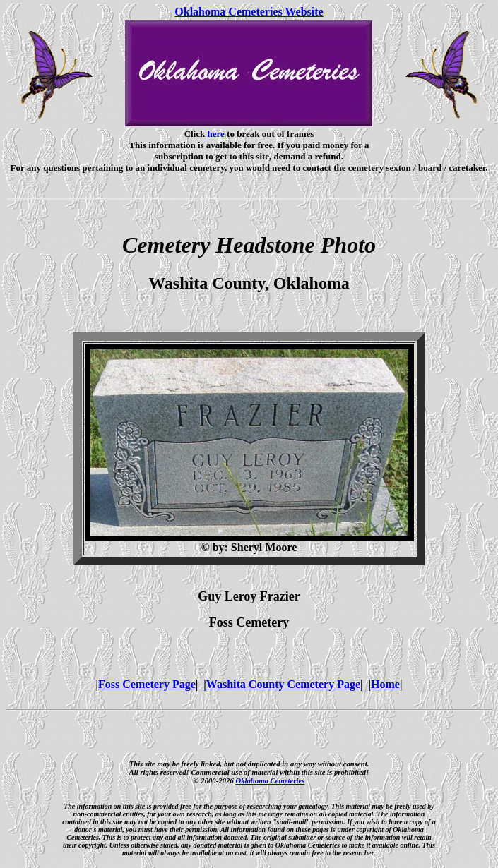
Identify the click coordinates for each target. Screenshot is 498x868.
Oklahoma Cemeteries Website (249, 12)
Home (385, 684)
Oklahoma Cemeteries (270, 780)
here (216, 134)
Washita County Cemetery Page (283, 684)
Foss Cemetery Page (147, 684)
